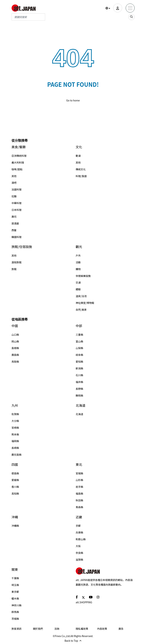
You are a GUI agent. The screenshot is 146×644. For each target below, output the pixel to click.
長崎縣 (15, 448)
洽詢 (57, 629)
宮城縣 (80, 473)
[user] (118, 8)
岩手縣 (80, 487)
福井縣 (80, 382)
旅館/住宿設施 (22, 247)
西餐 (14, 230)
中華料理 (17, 203)
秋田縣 (80, 500)
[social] (77, 597)
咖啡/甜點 (17, 169)
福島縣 (80, 493)
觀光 (79, 247)
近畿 (79, 517)
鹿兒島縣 (17, 455)
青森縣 (80, 507)
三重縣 (80, 335)
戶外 (78, 255)
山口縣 (15, 335)
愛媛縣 (15, 480)
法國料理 (17, 189)
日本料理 (17, 210)
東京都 (15, 592)
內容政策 (102, 629)
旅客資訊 (17, 629)
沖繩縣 (15, 526)
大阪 (78, 546)
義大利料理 (18, 162)
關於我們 (38, 629)
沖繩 (15, 517)
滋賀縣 (80, 560)
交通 (78, 282)
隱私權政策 (82, 629)
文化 (79, 147)
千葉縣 (15, 578)
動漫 (78, 156)
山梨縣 (80, 348)
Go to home (73, 100)
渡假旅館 (17, 262)
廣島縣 (15, 355)
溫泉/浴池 (81, 296)
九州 (15, 405)
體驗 (78, 289)
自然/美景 (81, 310)
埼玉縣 (15, 585)
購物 (78, 269)
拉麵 (14, 196)
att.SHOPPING (84, 602)
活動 (78, 262)
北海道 (81, 405)
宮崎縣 (15, 428)
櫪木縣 (15, 598)
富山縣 (80, 341)
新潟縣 (80, 368)
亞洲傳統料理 (19, 156)
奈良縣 (80, 553)
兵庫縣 (80, 532)
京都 (78, 526)
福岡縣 (15, 441)
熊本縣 (15, 434)
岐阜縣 (80, 355)
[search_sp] (131, 17)
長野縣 (80, 389)
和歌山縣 (81, 539)
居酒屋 (15, 223)
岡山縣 (15, 341)
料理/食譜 (81, 176)
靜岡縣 (80, 395)
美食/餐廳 (19, 147)
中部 (79, 326)
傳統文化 (81, 169)
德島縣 (15, 473)
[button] (108, 8)
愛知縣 (80, 362)
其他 (14, 176)
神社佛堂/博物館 (85, 303)
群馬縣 (15, 612)
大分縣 (15, 421)
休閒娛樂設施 (83, 276)
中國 (15, 326)
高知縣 (15, 493)
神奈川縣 (17, 605)
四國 (15, 464)
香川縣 (15, 487)
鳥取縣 (15, 362)
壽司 (14, 217)
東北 (79, 464)
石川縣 (80, 375)
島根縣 (15, 348)
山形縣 (80, 480)
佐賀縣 (15, 414)
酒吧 (14, 183)
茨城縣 (15, 619)
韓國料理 (17, 237)
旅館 (14, 269)
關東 (15, 569)
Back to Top (73, 641)
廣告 (121, 629)
